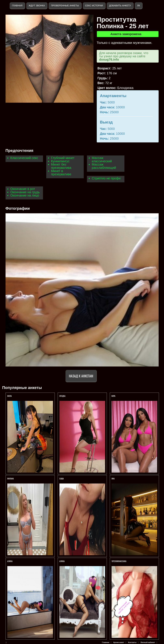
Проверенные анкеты (65, 6)
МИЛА (10, 396)
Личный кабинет (148, 642)
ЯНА (113, 479)
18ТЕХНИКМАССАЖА (119, 561)
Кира (114, 396)
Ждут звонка (37, 6)
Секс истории (94, 6)
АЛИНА (10, 561)
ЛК (139, 6)
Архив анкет (119, 642)
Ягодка (63, 396)
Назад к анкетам (81, 376)
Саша (62, 479)
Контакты (132, 642)
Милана (11, 479)
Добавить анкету (120, 6)
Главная (17, 6)
